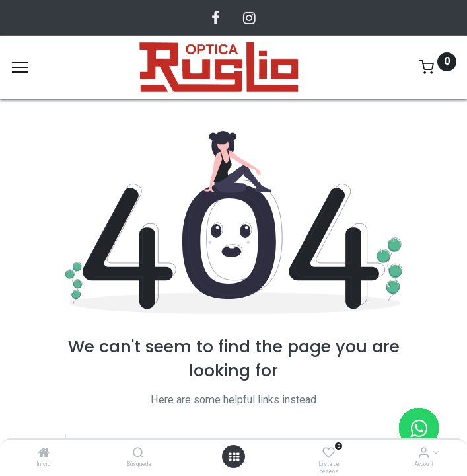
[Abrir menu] (234, 457)
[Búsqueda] (138, 454)
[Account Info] (424, 454)
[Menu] (20, 67)
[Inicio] (44, 454)
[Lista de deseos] (329, 454)
